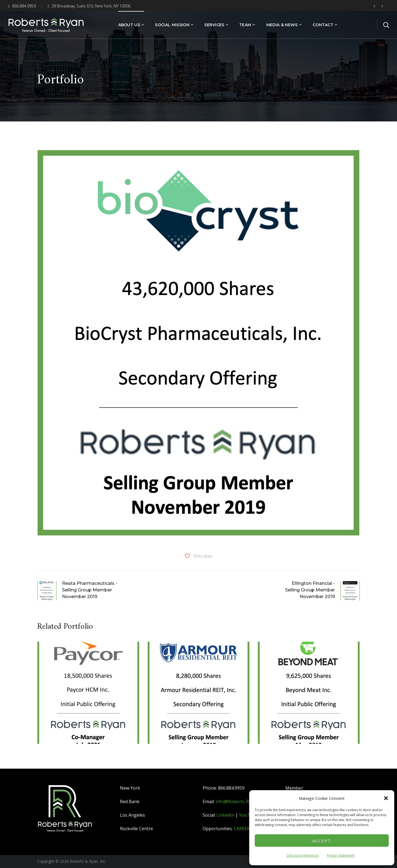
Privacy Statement (341, 855)
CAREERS (243, 829)
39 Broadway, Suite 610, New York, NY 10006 (89, 6)
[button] (386, 798)
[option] (88, 697)
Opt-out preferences (303, 855)
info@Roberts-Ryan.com (241, 801)
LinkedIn (225, 815)
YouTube (249, 815)
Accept (322, 841)
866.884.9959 (22, 6)
